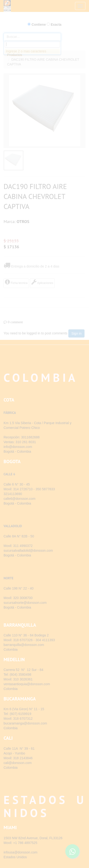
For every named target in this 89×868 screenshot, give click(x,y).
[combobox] (32, 44)
